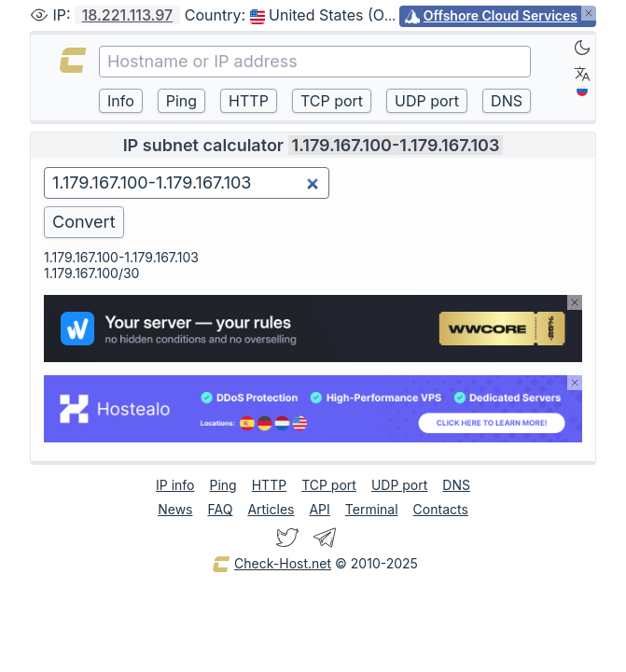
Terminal (372, 509)
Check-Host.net (271, 565)
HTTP (269, 485)
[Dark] (582, 48)
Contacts (441, 509)
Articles (271, 509)
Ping (223, 485)
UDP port (399, 485)
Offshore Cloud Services (501, 15)
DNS (456, 485)
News (175, 509)
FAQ (220, 509)
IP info (175, 485)
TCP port (329, 485)
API (319, 509)
